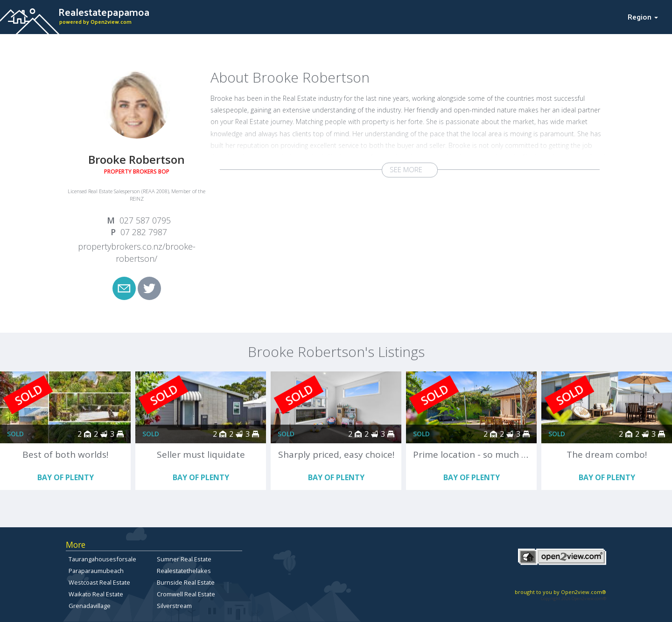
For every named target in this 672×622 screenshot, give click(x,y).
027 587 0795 (145, 220)
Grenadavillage (90, 606)
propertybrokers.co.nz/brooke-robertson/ (137, 252)
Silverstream (174, 606)
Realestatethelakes (184, 571)
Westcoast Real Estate (99, 582)
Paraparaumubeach (96, 571)
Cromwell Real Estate (186, 594)
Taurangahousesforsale (102, 559)
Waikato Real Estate (96, 594)
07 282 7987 (144, 232)
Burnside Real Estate (186, 582)
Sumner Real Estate (184, 559)
